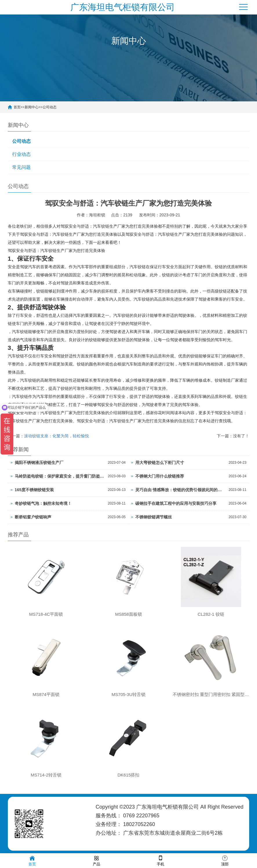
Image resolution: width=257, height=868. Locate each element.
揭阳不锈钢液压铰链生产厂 (39, 463)
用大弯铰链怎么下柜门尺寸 (160, 463)
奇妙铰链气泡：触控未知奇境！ (43, 503)
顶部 (225, 860)
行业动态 (21, 154)
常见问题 (21, 167)
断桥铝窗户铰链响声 (33, 517)
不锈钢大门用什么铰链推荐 (160, 476)
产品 (96, 860)
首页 (17, 107)
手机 (161, 860)
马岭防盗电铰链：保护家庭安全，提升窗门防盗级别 (60, 476)
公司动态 (50, 107)
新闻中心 (32, 107)
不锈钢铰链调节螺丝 (154, 517)
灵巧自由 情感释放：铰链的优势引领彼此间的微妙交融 (180, 490)
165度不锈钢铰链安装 (34, 490)
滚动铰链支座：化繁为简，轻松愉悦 (56, 436)
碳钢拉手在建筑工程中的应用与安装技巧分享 (176, 503)
